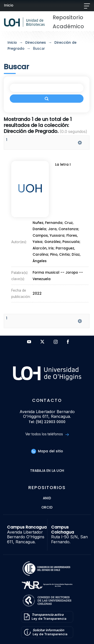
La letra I (64, 167)
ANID (47, 498)
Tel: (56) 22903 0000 (47, 422)
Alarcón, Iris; (44, 247)
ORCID (47, 508)
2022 (38, 286)
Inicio (9, 5)
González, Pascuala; (62, 241)
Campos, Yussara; (50, 235)
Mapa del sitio (47, 451)
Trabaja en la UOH (47, 471)
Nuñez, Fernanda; (49, 224)
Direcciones (36, 43)
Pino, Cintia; (61, 253)
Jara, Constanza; (64, 229)
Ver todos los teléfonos (47, 434)
